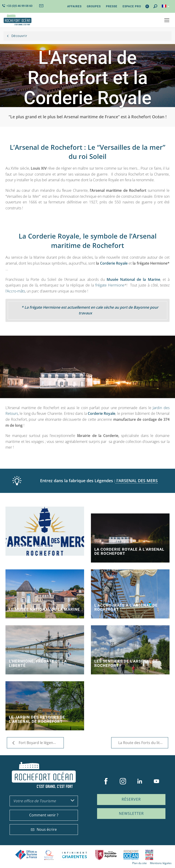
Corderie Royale (114, 263)
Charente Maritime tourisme (75, 855)
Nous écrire (44, 829)
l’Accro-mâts (15, 291)
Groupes (94, 6)
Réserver (131, 799)
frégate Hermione (110, 285)
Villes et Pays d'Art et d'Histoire (149, 855)
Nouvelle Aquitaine (106, 855)
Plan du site (139, 863)
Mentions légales (161, 863)
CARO (131, 855)
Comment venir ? (44, 815)
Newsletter (131, 813)
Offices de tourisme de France (26, 855)
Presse (112, 6)
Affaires (74, 6)
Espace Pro (132, 6)
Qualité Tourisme (49, 855)
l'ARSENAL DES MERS (136, 481)
